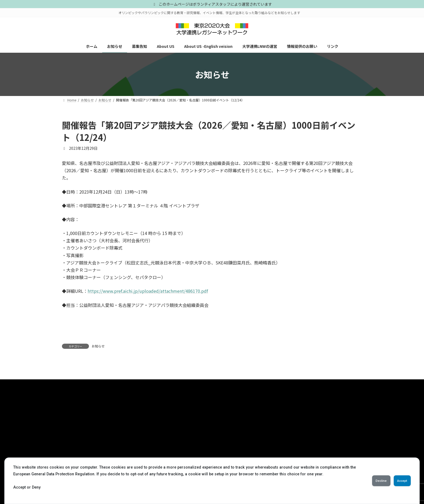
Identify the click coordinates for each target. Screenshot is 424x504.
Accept (398, 481)
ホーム (70, 415)
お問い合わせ (130, 385)
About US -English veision (84, 452)
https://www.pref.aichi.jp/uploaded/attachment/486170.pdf (148, 291)
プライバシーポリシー (87, 385)
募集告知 (72, 434)
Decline (369, 481)
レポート (174, 434)
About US (72, 443)
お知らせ (98, 346)
